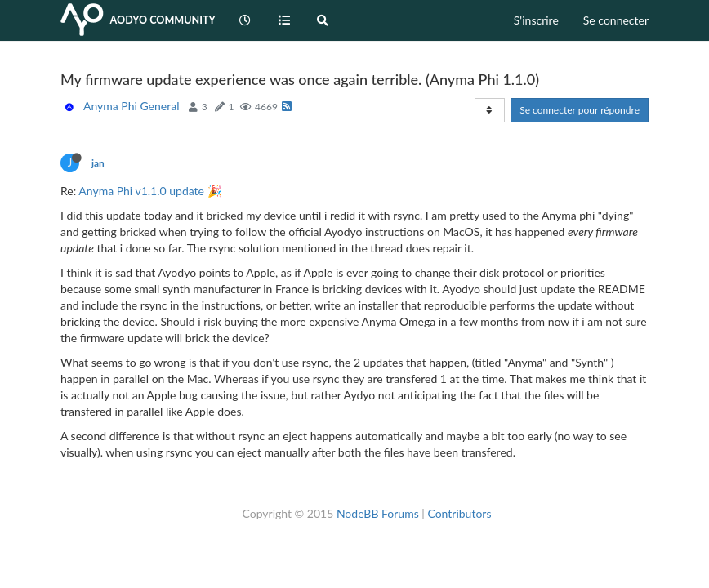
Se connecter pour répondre (580, 110)
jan (98, 163)
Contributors (459, 513)
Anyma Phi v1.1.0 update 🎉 (149, 191)
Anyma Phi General (131, 106)
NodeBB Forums (378, 513)
